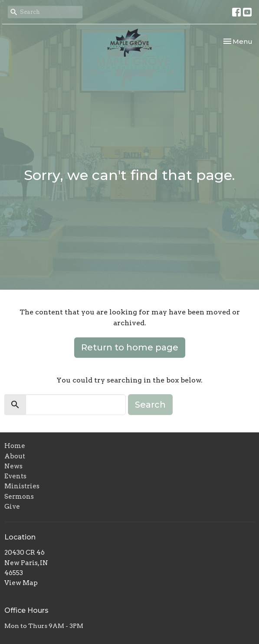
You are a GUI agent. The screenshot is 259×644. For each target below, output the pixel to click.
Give (12, 507)
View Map (21, 583)
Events (15, 476)
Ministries (22, 486)
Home (15, 446)
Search (150, 405)
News (13, 466)
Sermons (19, 497)
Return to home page (130, 347)
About (15, 456)
